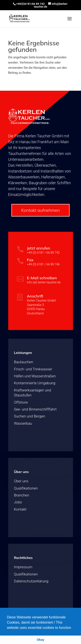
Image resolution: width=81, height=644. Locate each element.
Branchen (22, 495)
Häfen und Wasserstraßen (35, 376)
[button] (73, 628)
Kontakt (20, 509)
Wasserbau (23, 423)
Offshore (21, 402)
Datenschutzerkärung (31, 581)
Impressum (23, 567)
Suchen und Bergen (30, 416)
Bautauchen (24, 362)
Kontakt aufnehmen (40, 210)
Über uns (21, 481)
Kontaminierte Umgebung (35, 383)
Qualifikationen (26, 488)
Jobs (18, 502)
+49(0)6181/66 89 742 (30, 4)
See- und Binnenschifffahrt (35, 409)
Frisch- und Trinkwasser (33, 369)
